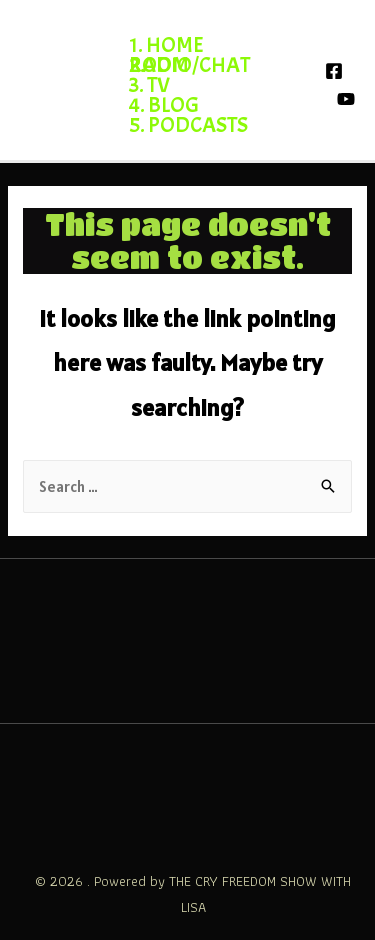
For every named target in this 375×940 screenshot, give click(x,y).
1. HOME (166, 45)
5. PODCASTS (188, 125)
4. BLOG (164, 105)
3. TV (149, 85)
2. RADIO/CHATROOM (189, 65)
